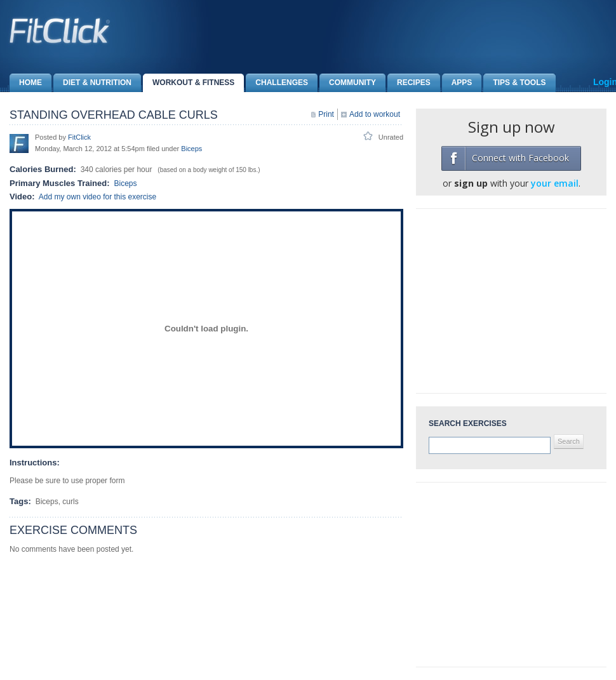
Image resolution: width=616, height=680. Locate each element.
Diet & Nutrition (92, 83)
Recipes (409, 83)
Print (326, 114)
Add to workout (375, 114)
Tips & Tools (514, 83)
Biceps (191, 149)
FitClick (79, 137)
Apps (457, 83)
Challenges (277, 83)
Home (26, 83)
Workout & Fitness (189, 83)
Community (348, 83)
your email (555, 183)
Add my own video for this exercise (97, 197)
